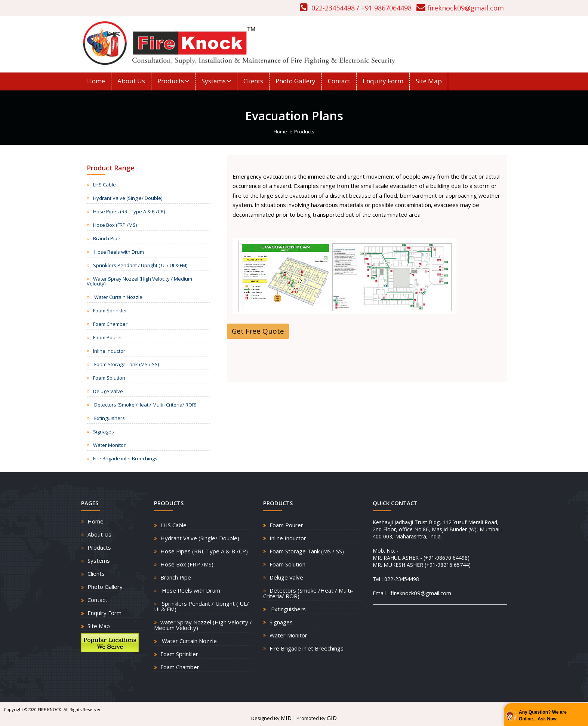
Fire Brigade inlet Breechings (125, 458)
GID (332, 718)
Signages (104, 432)
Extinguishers (109, 418)
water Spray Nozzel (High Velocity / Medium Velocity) (203, 625)
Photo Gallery (295, 81)
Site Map (429, 81)
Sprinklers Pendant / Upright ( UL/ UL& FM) (140, 265)
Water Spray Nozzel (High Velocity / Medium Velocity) (139, 281)
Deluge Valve (108, 391)
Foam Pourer (108, 337)
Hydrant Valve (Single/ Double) (128, 198)
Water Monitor (109, 445)
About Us (131, 81)
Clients (253, 81)
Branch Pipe (107, 238)
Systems (216, 81)
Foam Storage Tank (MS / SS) (126, 364)
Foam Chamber (110, 324)
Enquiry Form (383, 81)
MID (286, 718)
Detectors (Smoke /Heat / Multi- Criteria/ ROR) (145, 405)
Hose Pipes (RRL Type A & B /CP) (129, 211)
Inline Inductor (109, 351)
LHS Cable (104, 185)
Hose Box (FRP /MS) (115, 225)
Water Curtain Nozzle (118, 297)
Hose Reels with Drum (118, 252)
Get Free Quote (258, 331)
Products (173, 81)
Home (96, 81)
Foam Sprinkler (110, 311)
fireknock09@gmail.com (466, 8)
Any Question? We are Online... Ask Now (543, 716)
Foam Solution (109, 378)
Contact (339, 81)
